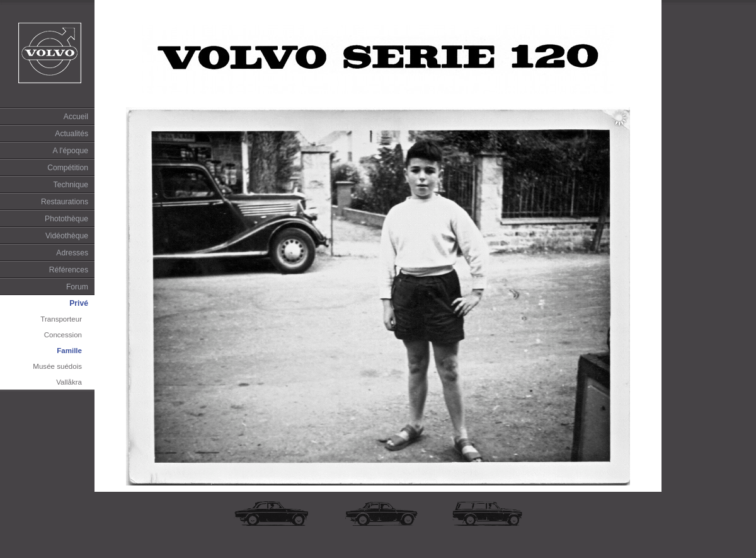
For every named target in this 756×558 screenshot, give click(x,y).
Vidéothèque (67, 236)
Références (69, 270)
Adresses (72, 253)
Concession (63, 335)
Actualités (72, 134)
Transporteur (61, 319)
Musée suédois (57, 366)
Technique (71, 185)
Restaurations (65, 202)
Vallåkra (69, 382)
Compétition (68, 168)
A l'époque (71, 151)
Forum (77, 287)
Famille (69, 351)
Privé (79, 303)
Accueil (76, 117)
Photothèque (66, 219)
